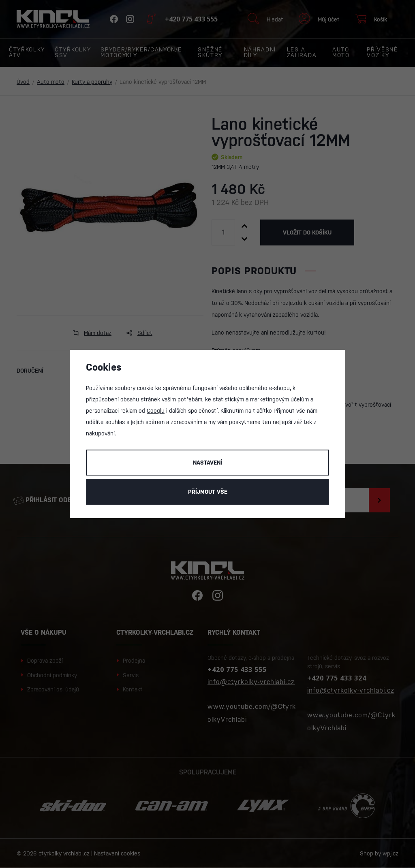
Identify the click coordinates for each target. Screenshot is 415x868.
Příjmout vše (208, 492)
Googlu (156, 411)
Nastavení (207, 463)
